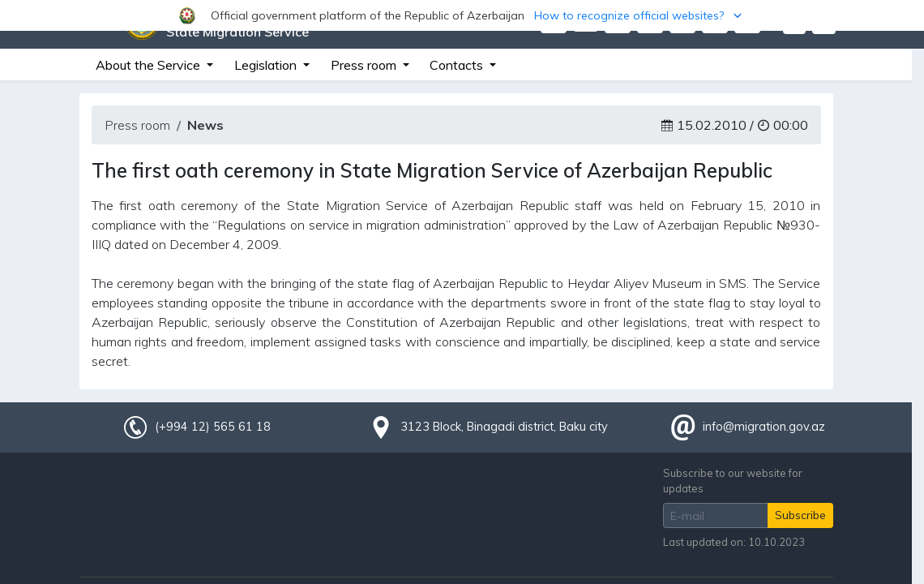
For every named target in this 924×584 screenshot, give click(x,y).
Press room (137, 125)
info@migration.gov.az (764, 427)
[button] (462, 15)
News (205, 125)
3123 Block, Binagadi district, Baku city (504, 427)
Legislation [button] (267, 65)
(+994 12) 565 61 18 (212, 427)
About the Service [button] (150, 65)
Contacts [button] (458, 65)
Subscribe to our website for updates (733, 481)
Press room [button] (365, 65)
